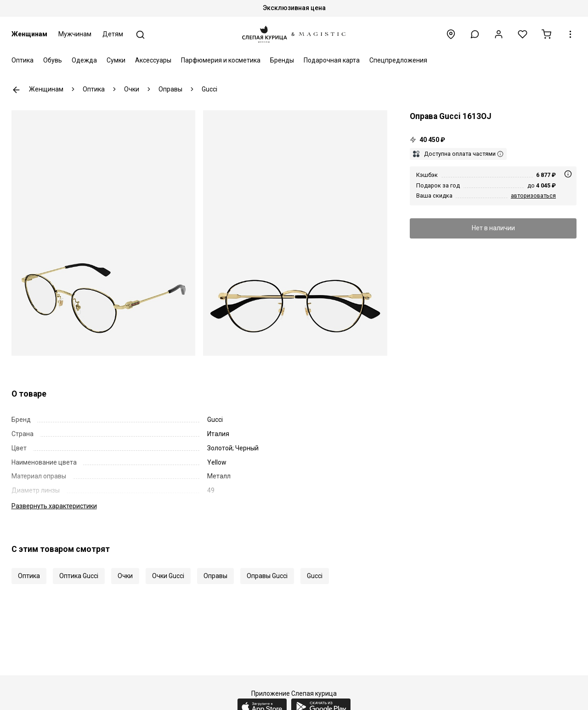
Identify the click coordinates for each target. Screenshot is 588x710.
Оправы (215, 576)
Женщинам (29, 34)
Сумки (116, 60)
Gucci (315, 576)
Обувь (53, 60)
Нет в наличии (493, 228)
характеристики (54, 506)
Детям (113, 34)
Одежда (84, 60)
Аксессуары (153, 60)
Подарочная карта (332, 60)
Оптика (23, 60)
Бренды (282, 60)
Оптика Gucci (79, 576)
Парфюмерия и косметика (221, 60)
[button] (475, 34)
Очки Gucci (168, 576)
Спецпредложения (398, 60)
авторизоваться (533, 196)
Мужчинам (75, 34)
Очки (125, 576)
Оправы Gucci (267, 576)
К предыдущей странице (16, 90)
